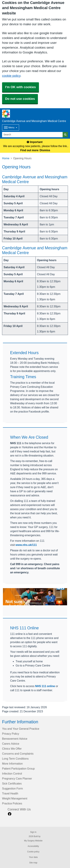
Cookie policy (33, 852)
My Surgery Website (33, 841)
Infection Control (12, 774)
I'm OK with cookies (21, 87)
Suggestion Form (12, 788)
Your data (33, 857)
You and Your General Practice (21, 729)
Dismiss (45, 150)
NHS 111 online (45, 686)
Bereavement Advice (15, 739)
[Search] (32, 135)
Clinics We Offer (12, 749)
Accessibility (33, 846)
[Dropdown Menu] (11, 127)
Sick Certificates (12, 783)
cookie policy (11, 76)
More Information (12, 764)
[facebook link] (10, 814)
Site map (33, 863)
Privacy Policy (11, 734)
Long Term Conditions (15, 759)
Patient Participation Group (18, 769)
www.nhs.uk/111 (26, 545)
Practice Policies (12, 803)
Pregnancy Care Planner (17, 778)
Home (6, 158)
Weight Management (15, 798)
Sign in (33, 832)
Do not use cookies (20, 99)
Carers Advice (11, 744)
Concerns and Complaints (18, 754)
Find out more (30, 150)
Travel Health (10, 793)
